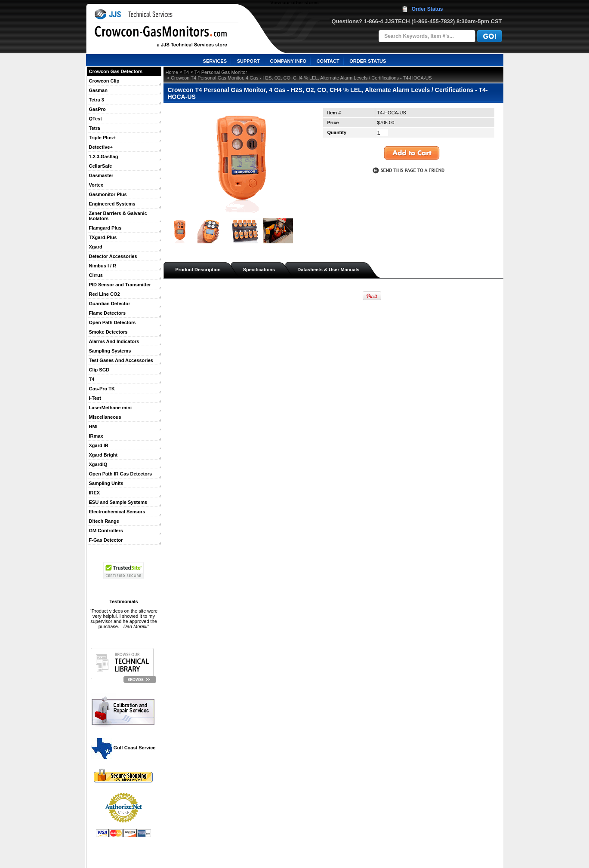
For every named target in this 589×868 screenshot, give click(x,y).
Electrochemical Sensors (117, 512)
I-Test (95, 398)
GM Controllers (106, 531)
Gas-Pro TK (102, 389)
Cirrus (96, 275)
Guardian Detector (110, 304)
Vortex (96, 185)
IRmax (96, 436)
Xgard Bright (103, 455)
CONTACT (328, 61)
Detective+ (101, 147)
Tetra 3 (97, 100)
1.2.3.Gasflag (104, 156)
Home (172, 72)
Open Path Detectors (113, 322)
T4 (92, 379)
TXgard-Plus (103, 237)
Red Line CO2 (105, 294)
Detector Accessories (113, 256)
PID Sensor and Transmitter (120, 285)
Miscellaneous (105, 417)
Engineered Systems (112, 204)
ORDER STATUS (368, 61)
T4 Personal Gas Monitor (221, 72)
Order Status (427, 9)
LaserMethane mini (111, 408)
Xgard (96, 247)
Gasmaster (101, 175)
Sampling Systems (110, 351)
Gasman (98, 90)
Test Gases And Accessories (121, 360)
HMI (93, 426)
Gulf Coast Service (124, 748)
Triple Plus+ (102, 138)
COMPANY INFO (288, 61)
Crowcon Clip (104, 81)
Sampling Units (106, 483)
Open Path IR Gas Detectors (121, 474)
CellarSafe (101, 166)
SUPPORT (248, 61)
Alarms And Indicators (114, 341)
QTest (96, 119)
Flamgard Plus (105, 228)
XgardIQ (98, 464)
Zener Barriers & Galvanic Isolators (118, 216)
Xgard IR (99, 445)
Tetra (95, 128)
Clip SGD (99, 370)
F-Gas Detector (106, 540)
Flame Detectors (108, 313)
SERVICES (215, 61)
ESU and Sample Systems (118, 502)
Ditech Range (104, 521)
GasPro (97, 109)
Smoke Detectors (108, 332)
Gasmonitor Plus (108, 194)
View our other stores (294, 3)
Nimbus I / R (103, 266)
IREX (95, 493)
